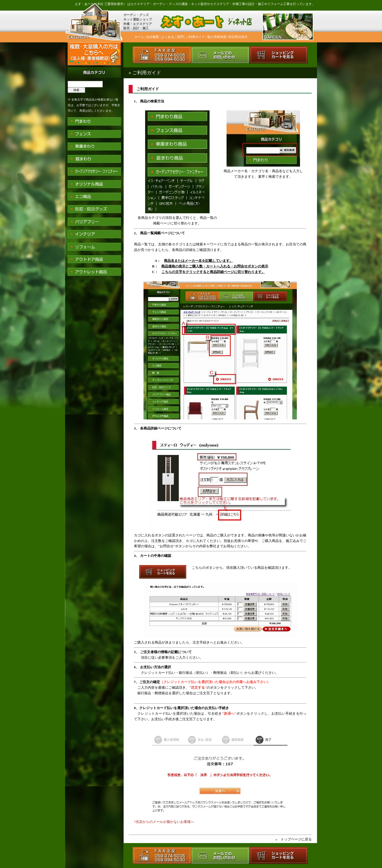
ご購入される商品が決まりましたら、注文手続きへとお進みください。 (189, 642)
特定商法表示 (238, 37)
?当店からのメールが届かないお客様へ (164, 822)
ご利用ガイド (195, 37)
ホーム (139, 37)
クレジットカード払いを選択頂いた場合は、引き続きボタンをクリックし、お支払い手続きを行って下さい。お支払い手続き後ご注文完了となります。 (220, 713)
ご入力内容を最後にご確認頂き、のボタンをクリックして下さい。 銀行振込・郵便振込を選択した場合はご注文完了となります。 (202, 687)
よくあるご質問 (172, 37)
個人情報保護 (217, 37)
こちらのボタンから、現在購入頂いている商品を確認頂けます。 (242, 568)
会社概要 (153, 37)
